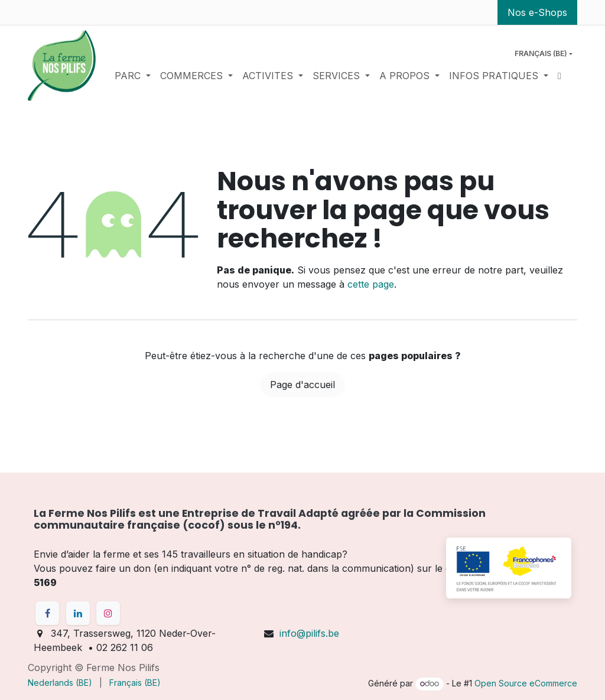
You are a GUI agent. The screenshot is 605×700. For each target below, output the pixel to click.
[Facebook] (47, 613)
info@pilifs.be (309, 633)
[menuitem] (133, 76)
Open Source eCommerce (526, 683)
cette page (371, 284)
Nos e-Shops (537, 12)
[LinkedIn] (78, 613)
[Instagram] (108, 613)
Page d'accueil (302, 385)
